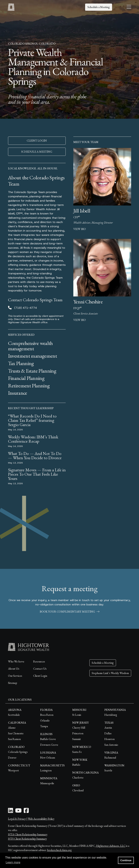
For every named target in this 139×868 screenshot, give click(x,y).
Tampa (44, 726)
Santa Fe (77, 752)
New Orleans (48, 758)
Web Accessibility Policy (41, 819)
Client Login (40, 676)
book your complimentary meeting (70, 612)
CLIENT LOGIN (37, 141)
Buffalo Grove (48, 739)
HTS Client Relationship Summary (27, 839)
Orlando (45, 720)
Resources (39, 661)
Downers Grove (49, 745)
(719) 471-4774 (26, 308)
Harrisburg (111, 715)
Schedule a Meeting (99, 7)
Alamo (12, 728)
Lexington (46, 770)
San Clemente (16, 733)
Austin (108, 728)
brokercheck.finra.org (60, 850)
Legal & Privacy (17, 819)
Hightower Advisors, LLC (111, 846)
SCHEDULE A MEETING (37, 152)
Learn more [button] (13, 862)
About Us (14, 669)
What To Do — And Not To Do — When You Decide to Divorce (35, 456)
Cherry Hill (79, 728)
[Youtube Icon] (18, 812)
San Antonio (111, 745)
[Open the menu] (129, 7)
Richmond (110, 758)
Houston (109, 739)
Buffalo (76, 765)
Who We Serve (16, 661)
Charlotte (78, 778)
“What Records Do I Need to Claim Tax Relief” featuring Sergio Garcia (32, 420)
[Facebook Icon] (26, 812)
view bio (80, 229)
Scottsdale (14, 715)
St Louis (77, 715)
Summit (77, 739)
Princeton (78, 733)
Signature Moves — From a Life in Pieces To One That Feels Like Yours (37, 474)
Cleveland (78, 790)
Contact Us (40, 669)
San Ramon (14, 739)
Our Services (15, 676)
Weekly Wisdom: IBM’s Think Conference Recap (33, 439)
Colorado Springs (18, 752)
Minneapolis (47, 783)
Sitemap (13, 683)
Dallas (108, 733)
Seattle (108, 770)
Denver (12, 758)
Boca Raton (47, 715)
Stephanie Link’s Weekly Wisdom (110, 673)
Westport (13, 770)
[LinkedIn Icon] (11, 812)
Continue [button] (126, 860)
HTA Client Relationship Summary (28, 834)
